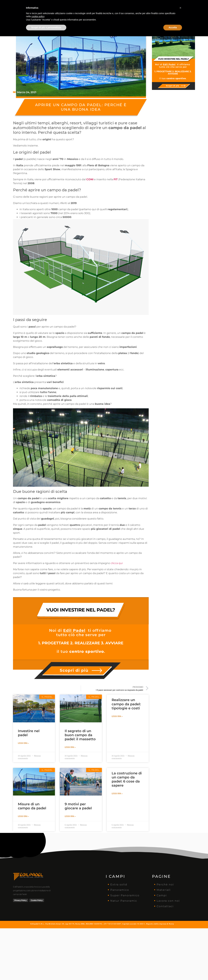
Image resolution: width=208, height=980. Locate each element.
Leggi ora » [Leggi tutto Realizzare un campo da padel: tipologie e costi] (117, 716)
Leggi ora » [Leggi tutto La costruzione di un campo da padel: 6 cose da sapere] (117, 794)
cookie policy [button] (38, 960)
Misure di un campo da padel (32, 806)
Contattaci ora (179, 4)
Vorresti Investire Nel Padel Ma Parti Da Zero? (104, 14)
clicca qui (117, 563)
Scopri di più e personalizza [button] (46, 971)
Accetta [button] (173, 971)
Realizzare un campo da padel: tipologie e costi (126, 704)
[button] (180, 952)
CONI (90, 179)
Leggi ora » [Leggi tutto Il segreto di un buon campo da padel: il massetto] (70, 747)
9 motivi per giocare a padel (78, 806)
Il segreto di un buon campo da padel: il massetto (80, 735)
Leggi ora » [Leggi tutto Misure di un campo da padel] (23, 816)
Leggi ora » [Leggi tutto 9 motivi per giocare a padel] (70, 816)
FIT (116, 179)
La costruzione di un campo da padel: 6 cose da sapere (127, 779)
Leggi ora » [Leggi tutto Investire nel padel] (23, 743)
